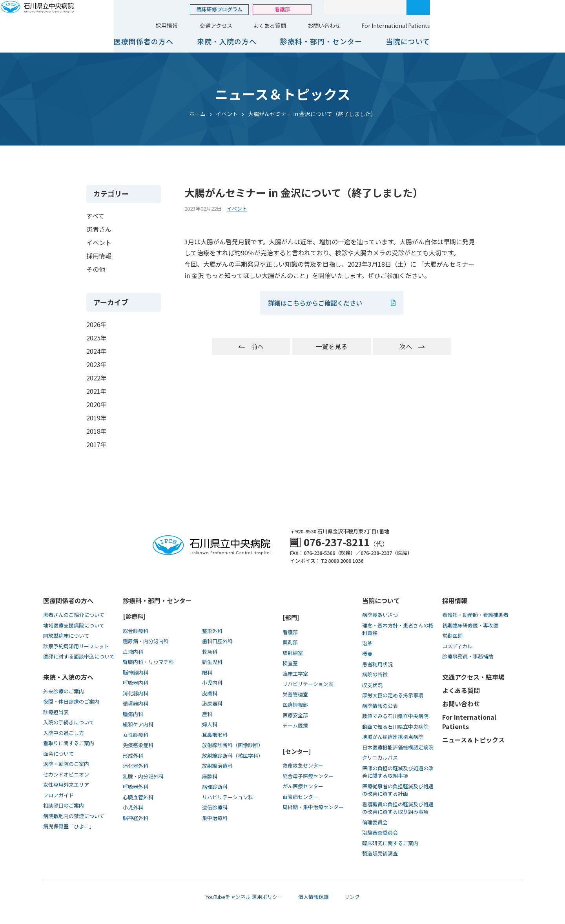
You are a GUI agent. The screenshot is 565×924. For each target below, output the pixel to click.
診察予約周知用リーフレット (76, 646)
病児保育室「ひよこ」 (69, 826)
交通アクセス (339, 25)
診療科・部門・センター (444, 41)
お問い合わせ (447, 25)
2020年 (97, 404)
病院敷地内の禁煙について (74, 816)
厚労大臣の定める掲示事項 (393, 695)
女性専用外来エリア (66, 785)
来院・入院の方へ (350, 41)
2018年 (97, 431)
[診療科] (134, 616)
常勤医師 (452, 636)
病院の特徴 (375, 674)
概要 (367, 654)
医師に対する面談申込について (79, 656)
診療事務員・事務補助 (468, 656)
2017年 (97, 444)
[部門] (291, 618)
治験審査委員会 (380, 832)
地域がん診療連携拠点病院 (393, 737)
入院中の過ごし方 (64, 733)
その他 (96, 269)
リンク (352, 897)
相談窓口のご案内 (64, 805)
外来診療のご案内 (64, 691)
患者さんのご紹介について (74, 615)
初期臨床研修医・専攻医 (470, 625)
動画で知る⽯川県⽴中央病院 (395, 727)
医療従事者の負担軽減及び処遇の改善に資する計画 (398, 790)
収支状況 (372, 685)
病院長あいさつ (380, 615)
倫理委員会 (375, 822)
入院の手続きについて (69, 722)
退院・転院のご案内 (66, 764)
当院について (531, 41)
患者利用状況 (377, 664)
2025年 (97, 338)
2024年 (97, 351)
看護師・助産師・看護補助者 (475, 615)
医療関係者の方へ (267, 41)
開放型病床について (66, 636)
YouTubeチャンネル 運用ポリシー (244, 897)
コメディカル (457, 646)
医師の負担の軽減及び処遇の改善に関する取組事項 (398, 772)
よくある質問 (393, 25)
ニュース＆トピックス (473, 740)
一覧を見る (332, 346)
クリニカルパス (380, 758)
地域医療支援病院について (74, 625)
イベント (99, 242)
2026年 (97, 324)
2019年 (97, 418)
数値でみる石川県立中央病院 (395, 716)
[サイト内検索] (488, 7)
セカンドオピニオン (66, 774)
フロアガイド (58, 795)
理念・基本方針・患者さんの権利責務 (398, 629)
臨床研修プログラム (343, 9)
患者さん (99, 229)
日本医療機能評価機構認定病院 (398, 747)
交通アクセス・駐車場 (473, 677)
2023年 (97, 364)
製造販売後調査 (380, 853)
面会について (58, 754)
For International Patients (519, 25)
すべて (95, 216)
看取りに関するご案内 (69, 743)
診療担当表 (56, 712)
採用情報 (290, 25)
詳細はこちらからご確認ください (316, 303)
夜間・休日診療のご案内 (71, 701)
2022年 (97, 378)
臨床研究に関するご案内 (390, 843)
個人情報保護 (313, 897)
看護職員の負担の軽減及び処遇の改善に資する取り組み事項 (398, 808)
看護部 (406, 9)
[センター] (297, 751)
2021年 (97, 391)
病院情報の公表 (380, 706)
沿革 (367, 643)
